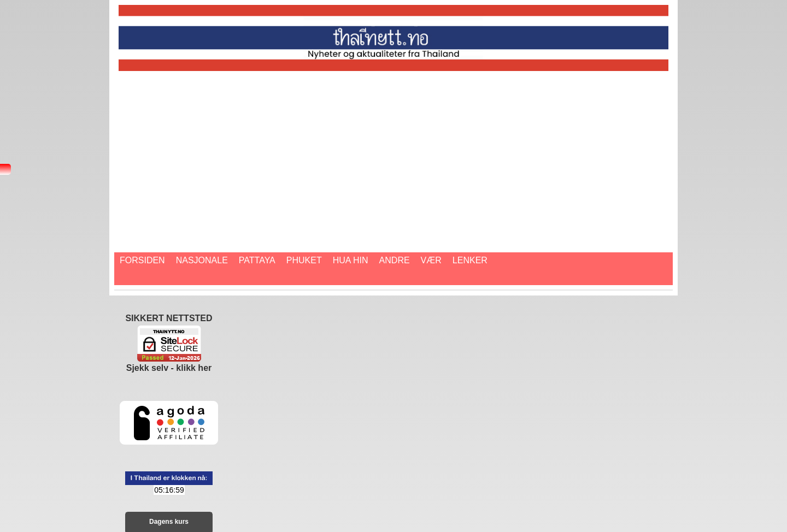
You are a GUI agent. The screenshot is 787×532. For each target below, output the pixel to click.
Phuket (304, 260)
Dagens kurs (169, 522)
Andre (395, 260)
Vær (431, 260)
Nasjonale (202, 260)
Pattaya (257, 260)
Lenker (470, 260)
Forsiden (142, 260)
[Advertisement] (447, 153)
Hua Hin (351, 260)
